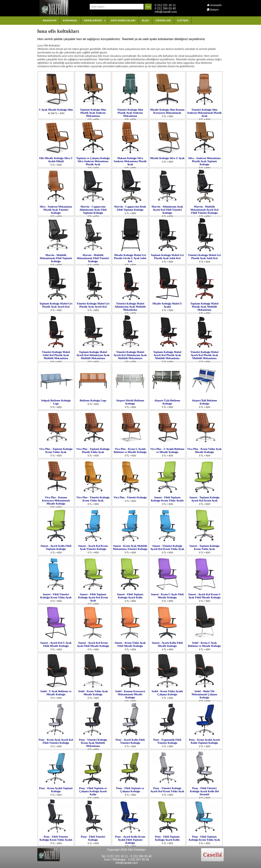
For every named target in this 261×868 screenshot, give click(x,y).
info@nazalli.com (166, 12)
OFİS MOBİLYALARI (123, 20)
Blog (146, 20)
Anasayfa (214, 5)
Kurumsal (70, 20)
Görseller (163, 20)
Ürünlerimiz (93, 20)
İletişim (213, 10)
